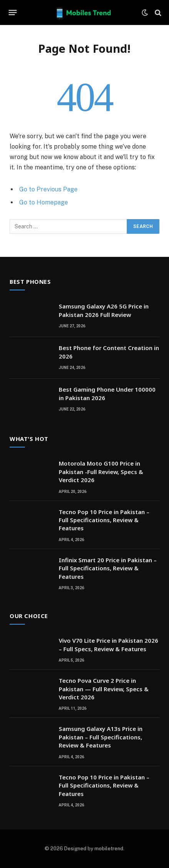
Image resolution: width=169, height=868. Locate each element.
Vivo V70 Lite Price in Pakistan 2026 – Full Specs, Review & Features (109, 644)
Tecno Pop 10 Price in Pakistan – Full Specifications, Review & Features (104, 520)
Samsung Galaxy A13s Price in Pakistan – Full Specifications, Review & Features (101, 737)
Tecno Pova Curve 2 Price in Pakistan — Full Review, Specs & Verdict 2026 (104, 689)
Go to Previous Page (48, 189)
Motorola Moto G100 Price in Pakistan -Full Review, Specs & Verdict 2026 (101, 472)
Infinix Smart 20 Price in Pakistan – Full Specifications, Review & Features (108, 568)
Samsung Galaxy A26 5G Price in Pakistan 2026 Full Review (104, 310)
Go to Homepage (44, 202)
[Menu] (13, 13)
